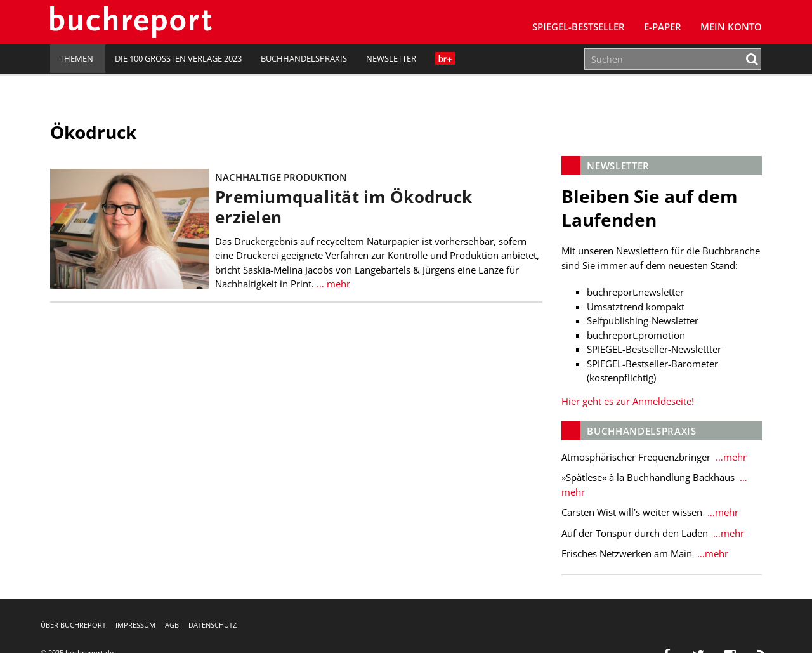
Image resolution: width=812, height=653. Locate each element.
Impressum (135, 625)
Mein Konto (731, 27)
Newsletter (391, 58)
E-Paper (663, 27)
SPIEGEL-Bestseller (579, 27)
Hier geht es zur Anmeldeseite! (628, 401)
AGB (172, 625)
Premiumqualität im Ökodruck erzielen (344, 207)
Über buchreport (73, 625)
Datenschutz (213, 625)
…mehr (730, 457)
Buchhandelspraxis (304, 58)
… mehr (333, 284)
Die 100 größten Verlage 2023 (178, 58)
